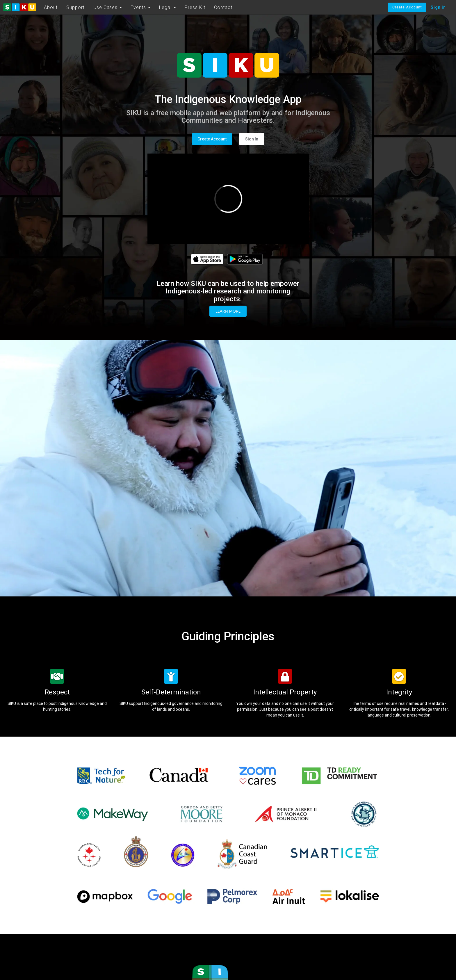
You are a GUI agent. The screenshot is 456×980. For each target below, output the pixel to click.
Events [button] (140, 7)
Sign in (438, 7)
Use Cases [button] (108, 7)
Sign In (252, 139)
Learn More (228, 311)
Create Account (407, 7)
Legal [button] (168, 7)
